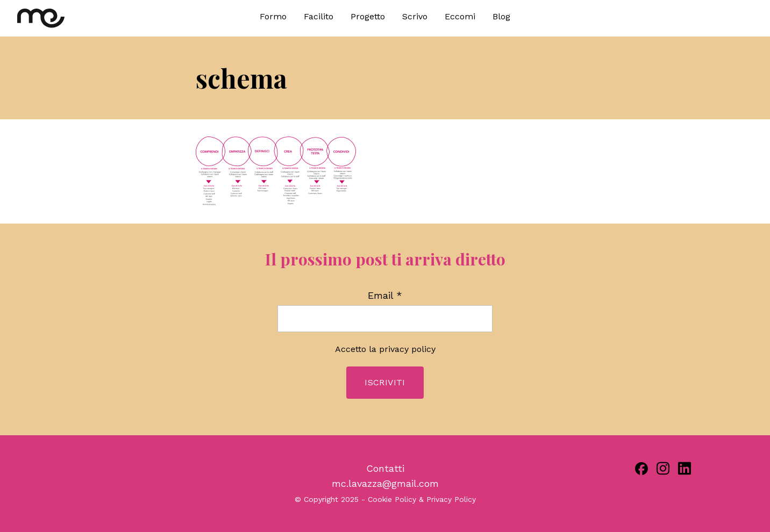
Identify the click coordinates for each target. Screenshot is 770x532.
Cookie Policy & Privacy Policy (422, 499)
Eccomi (460, 16)
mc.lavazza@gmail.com (385, 483)
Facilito (319, 16)
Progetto (368, 16)
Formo (273, 16)
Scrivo (415, 16)
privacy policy (407, 349)
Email (385, 296)
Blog (501, 16)
